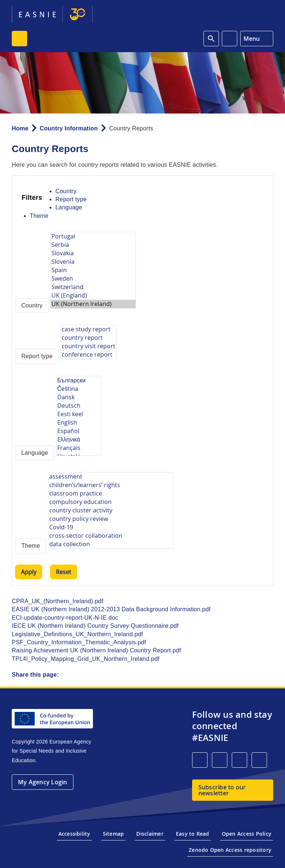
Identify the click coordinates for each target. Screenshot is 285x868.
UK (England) (93, 296)
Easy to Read (193, 834)
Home (20, 128)
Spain (93, 270)
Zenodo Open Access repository (230, 850)
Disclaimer (150, 834)
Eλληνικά (79, 440)
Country (66, 191)
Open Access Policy (247, 834)
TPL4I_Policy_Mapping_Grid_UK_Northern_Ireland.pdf (86, 659)
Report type (71, 199)
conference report (89, 355)
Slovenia (93, 262)
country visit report (89, 346)
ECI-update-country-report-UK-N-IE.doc (65, 618)
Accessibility (74, 834)
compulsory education (111, 502)
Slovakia (93, 253)
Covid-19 (111, 527)
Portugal (93, 236)
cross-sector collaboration (111, 536)
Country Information (69, 128)
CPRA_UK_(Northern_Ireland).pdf (57, 601)
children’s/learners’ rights (111, 485)
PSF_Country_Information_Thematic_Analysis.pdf (79, 642)
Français (79, 448)
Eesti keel (79, 414)
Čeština (79, 389)
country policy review (111, 519)
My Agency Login (43, 782)
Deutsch (79, 406)
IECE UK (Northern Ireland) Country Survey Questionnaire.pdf (95, 626)
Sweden (93, 279)
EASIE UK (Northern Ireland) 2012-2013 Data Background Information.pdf (111, 609)
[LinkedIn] (200, 760)
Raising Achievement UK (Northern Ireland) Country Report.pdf (96, 650)
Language (69, 207)
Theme (39, 216)
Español (79, 431)
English (79, 423)
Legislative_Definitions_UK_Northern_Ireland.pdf (77, 634)
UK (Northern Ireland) (93, 304)
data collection (111, 544)
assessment (111, 477)
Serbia (93, 245)
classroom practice (111, 494)
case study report (89, 329)
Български (79, 380)
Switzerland (93, 287)
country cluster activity (111, 510)
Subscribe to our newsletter (222, 790)
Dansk (79, 397)
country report (89, 338)
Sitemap (113, 834)
